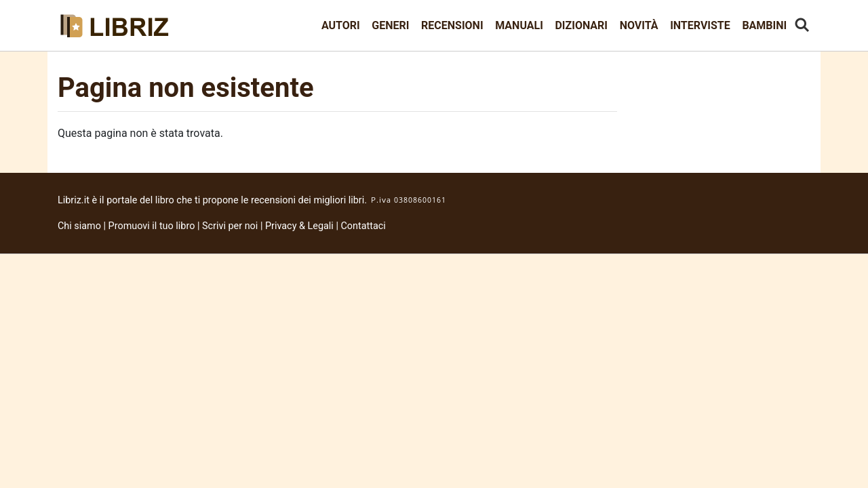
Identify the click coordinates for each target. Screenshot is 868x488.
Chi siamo (79, 226)
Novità (639, 25)
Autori (341, 25)
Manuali (519, 25)
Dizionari (581, 25)
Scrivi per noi (230, 226)
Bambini (764, 25)
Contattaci (363, 226)
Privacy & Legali (300, 226)
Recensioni (452, 25)
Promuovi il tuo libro (152, 226)
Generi (390, 25)
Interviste (700, 25)
